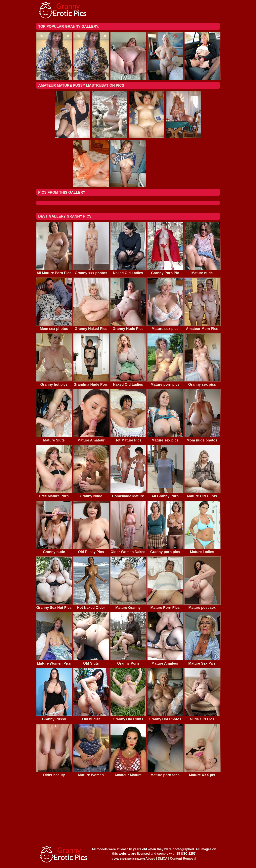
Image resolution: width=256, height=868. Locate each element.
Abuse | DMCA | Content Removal (171, 859)
